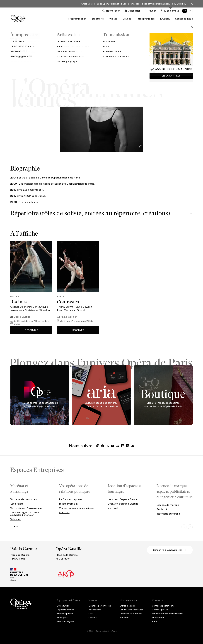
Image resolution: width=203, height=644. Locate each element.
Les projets (17, 504)
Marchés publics (65, 614)
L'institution (63, 606)
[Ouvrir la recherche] (112, 11)
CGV (91, 614)
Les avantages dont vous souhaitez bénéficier (25, 514)
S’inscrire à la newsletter (170, 550)
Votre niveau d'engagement (27, 508)
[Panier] (151, 11)
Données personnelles (100, 606)
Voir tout (16, 519)
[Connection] (170, 11)
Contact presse (160, 610)
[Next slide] (190, 527)
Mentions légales (65, 621)
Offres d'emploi (127, 606)
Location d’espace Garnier (123, 499)
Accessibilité (95, 610)
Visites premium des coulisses (77, 508)
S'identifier (180, 4)
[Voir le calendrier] (133, 11)
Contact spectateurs (163, 606)
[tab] (101, 214)
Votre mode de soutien (24, 499)
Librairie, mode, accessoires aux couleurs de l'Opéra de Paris (163, 405)
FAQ (154, 621)
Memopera (62, 617)
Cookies (93, 617)
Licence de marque (168, 505)
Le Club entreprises (71, 499)
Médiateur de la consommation (168, 614)
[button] (15, 526)
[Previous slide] (184, 527)
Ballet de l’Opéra (102, 58)
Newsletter (158, 617)
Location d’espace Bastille (123, 504)
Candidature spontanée (131, 610)
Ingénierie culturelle (168, 514)
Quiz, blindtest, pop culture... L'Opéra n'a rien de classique (101, 405)
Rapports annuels (66, 610)
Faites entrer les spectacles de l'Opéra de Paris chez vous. (40, 405)
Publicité (162, 509)
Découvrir (31, 330)
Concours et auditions (131, 614)
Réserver (78, 330)
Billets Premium (68, 504)
